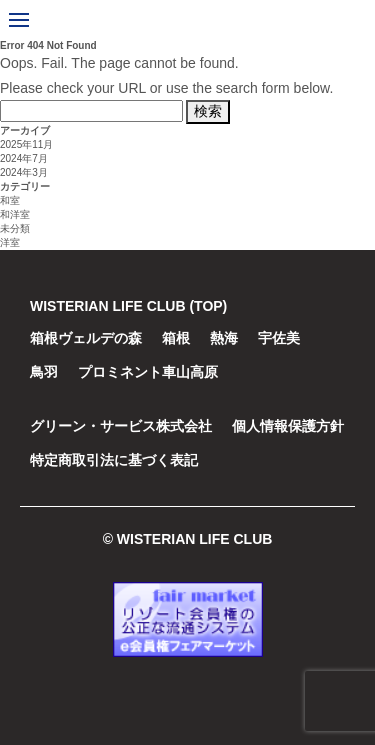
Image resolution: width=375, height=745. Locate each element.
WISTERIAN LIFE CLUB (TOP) (128, 306)
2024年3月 (24, 172)
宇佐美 (279, 338)
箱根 (176, 338)
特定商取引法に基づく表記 (114, 460)
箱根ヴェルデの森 (86, 338)
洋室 (10, 242)
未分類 (15, 228)
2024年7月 (24, 158)
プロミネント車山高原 (148, 372)
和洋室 (15, 214)
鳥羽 (44, 372)
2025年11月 (26, 144)
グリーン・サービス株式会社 (121, 426)
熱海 (224, 338)
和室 (10, 200)
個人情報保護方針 (288, 426)
